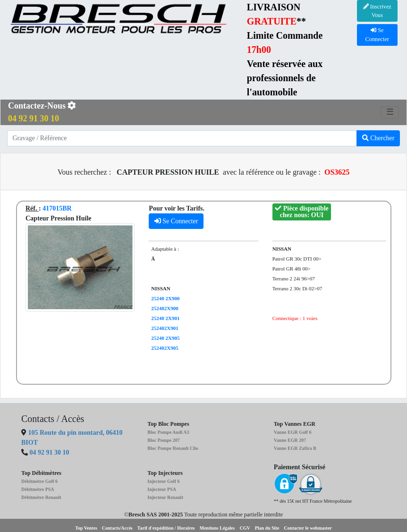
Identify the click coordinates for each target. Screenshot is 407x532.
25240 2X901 (165, 318)
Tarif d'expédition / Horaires (166, 528)
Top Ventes (86, 528)
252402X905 (165, 348)
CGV (245, 528)
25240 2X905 (165, 338)
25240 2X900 (165, 298)
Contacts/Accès (117, 528)
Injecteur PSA (162, 489)
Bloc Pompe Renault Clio (173, 448)
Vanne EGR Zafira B (295, 448)
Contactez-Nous (42, 112)
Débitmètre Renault (41, 497)
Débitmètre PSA (38, 489)
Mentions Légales (217, 528)
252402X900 (165, 308)
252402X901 (165, 328)
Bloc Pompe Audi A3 (168, 432)
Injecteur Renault (165, 497)
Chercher (378, 138)
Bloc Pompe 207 (163, 440)
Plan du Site (267, 528)
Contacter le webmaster (308, 528)
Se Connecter (176, 221)
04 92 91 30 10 (50, 452)
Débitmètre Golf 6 (39, 481)
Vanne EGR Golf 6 (293, 432)
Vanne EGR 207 (290, 440)
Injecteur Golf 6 (163, 481)
